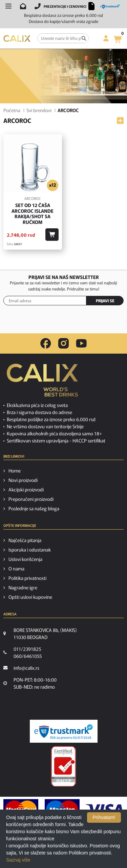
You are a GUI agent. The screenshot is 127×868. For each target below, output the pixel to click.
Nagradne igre (23, 587)
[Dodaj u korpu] (52, 235)
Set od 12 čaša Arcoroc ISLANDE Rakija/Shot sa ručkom (33, 214)
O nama (16, 568)
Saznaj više (18, 860)
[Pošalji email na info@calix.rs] (23, 6)
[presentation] (64, 322)
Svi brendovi (39, 110)
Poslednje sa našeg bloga (34, 508)
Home (15, 470)
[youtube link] (81, 343)
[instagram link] (63, 343)
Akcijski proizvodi (26, 489)
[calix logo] (42, 383)
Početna (12, 110)
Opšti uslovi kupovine (30, 597)
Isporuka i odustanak (30, 550)
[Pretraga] (84, 38)
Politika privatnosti (27, 578)
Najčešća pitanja (25, 540)
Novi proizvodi (23, 480)
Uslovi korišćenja (25, 559)
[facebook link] (46, 343)
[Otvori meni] (8, 6)
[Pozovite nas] (38, 6)
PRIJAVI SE (105, 300)
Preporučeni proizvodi (31, 499)
